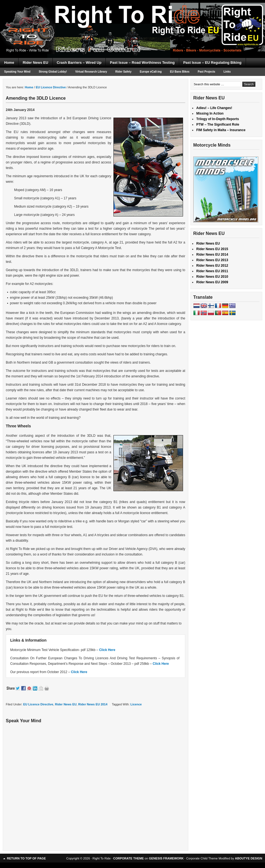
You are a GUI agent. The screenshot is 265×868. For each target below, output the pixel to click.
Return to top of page (26, 858)
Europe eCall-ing (151, 72)
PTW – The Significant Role (218, 125)
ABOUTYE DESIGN (249, 858)
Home (9, 63)
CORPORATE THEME (128, 858)
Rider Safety (123, 72)
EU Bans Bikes (180, 72)
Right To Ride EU (132, 19)
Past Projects (206, 72)
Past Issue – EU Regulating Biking (212, 63)
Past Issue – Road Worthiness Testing (142, 63)
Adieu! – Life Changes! (214, 108)
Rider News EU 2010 (212, 277)
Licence (136, 704)
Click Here (107, 650)
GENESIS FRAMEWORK (166, 858)
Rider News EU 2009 (212, 282)
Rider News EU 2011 (212, 271)
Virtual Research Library (91, 72)
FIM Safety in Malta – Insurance (221, 130)
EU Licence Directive (38, 704)
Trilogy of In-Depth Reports (218, 119)
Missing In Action (210, 113)
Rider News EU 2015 (212, 249)
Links (227, 72)
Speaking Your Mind (17, 72)
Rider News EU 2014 (93, 704)
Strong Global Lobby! (53, 72)
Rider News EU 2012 (212, 266)
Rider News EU (35, 63)
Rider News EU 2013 (212, 260)
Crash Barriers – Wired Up (79, 63)
